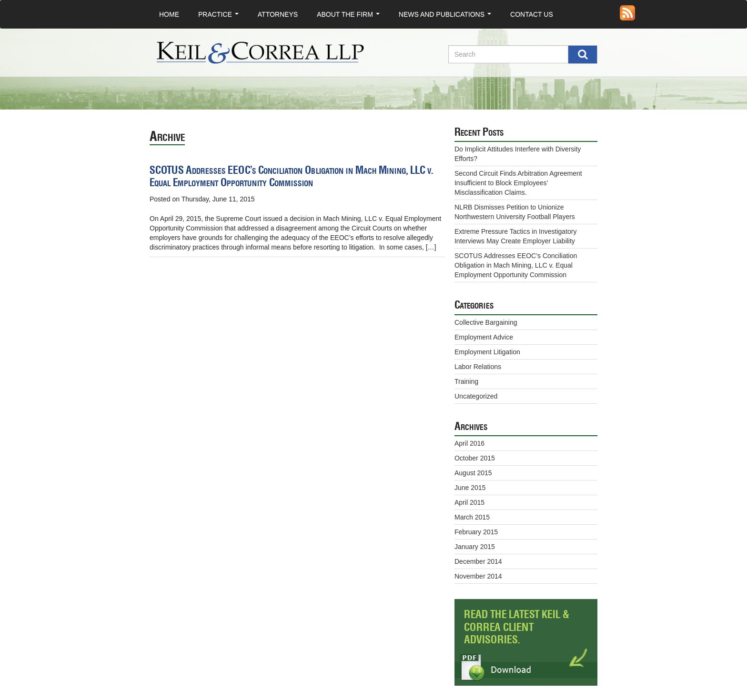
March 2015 (472, 517)
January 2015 (475, 547)
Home (169, 14)
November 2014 (478, 576)
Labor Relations (478, 367)
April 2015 (469, 502)
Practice (220, 17)
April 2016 (469, 443)
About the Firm (350, 17)
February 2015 (476, 532)
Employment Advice (484, 337)
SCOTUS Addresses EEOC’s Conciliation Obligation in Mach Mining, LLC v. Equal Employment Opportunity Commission (291, 176)
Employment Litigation (487, 352)
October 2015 (475, 458)
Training (466, 381)
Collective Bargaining (486, 322)
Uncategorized (476, 396)
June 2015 (470, 488)
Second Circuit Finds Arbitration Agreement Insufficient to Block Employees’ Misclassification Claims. (518, 183)
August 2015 (473, 473)
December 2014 (478, 561)
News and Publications (447, 17)
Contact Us (532, 14)
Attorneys (278, 14)
